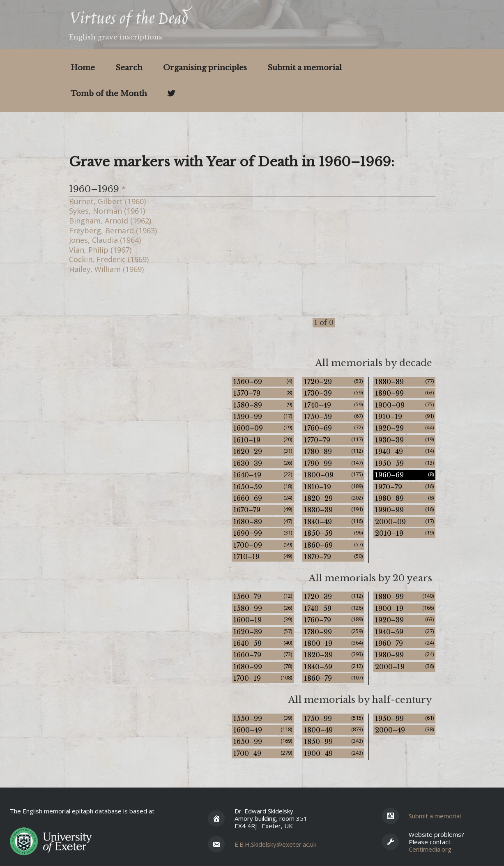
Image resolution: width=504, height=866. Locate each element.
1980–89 (404, 498)
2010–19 (404, 533)
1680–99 (263, 667)
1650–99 (263, 741)
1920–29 (404, 428)
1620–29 (263, 451)
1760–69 (333, 428)
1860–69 (333, 545)
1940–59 (404, 632)
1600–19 (263, 620)
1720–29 (333, 381)
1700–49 (263, 753)
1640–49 (263, 475)
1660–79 (263, 655)
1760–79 (333, 620)
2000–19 (404, 667)
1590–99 (263, 416)
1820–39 (333, 655)
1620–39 (263, 632)
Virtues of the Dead (128, 20)
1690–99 (263, 533)
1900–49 (333, 753)
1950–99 (404, 718)
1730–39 (333, 393)
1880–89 (404, 381)
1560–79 (263, 596)
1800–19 (333, 643)
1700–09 (263, 545)
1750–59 (333, 416)
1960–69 (404, 475)
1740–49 (333, 405)
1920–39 (404, 620)
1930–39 (404, 440)
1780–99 (333, 632)
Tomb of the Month (109, 94)
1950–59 (404, 463)
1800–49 (333, 730)
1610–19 (263, 440)
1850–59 (333, 533)
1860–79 (333, 678)
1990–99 (404, 510)
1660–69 (263, 498)
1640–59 (263, 643)
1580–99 (263, 608)
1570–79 (263, 393)
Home (83, 68)
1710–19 (263, 556)
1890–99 (404, 393)
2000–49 (404, 730)
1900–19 (404, 608)
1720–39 (333, 596)
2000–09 (404, 522)
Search (129, 68)
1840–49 (333, 522)
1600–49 (263, 730)
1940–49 (404, 451)
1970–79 (404, 487)
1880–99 (404, 596)
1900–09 (404, 405)
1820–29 (333, 498)
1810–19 (333, 487)
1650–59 (263, 487)
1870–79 (333, 556)
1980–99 (404, 655)
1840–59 (333, 667)
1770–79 (333, 440)
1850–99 (333, 741)
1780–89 (333, 451)
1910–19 (404, 416)
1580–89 (263, 405)
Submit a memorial (305, 68)
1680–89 (263, 522)
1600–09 (263, 428)
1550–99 (263, 718)
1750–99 (333, 718)
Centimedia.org (430, 849)
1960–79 (404, 643)
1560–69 (263, 381)
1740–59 (333, 608)
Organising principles (205, 68)
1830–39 (333, 510)
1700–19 (263, 678)
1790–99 (333, 463)
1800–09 (333, 475)
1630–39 (263, 463)
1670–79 (263, 510)
